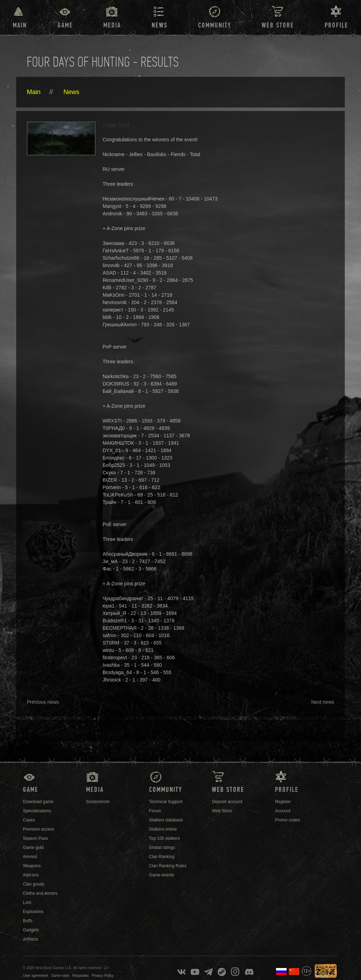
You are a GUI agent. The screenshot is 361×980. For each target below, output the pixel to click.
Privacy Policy (103, 976)
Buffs (28, 921)
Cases (29, 820)
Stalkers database (166, 820)
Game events (162, 875)
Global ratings (162, 848)
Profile (336, 25)
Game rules (60, 976)
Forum (155, 811)
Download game (38, 802)
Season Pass (35, 838)
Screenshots (98, 802)
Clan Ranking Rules (168, 866)
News (71, 92)
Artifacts (30, 939)
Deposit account (227, 802)
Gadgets (31, 930)
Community (215, 25)
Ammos (30, 857)
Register (283, 802)
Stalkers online (163, 829)
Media (112, 25)
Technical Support (166, 802)
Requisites (81, 976)
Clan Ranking (162, 857)
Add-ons (31, 875)
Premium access (39, 829)
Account (283, 811)
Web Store (278, 25)
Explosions (33, 912)
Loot (27, 902)
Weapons (32, 866)
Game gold (33, 848)
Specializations (37, 811)
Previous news (43, 702)
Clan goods (34, 884)
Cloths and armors (40, 893)
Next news (323, 702)
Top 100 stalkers (164, 838)
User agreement (36, 976)
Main (20, 25)
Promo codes (287, 820)
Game (65, 25)
